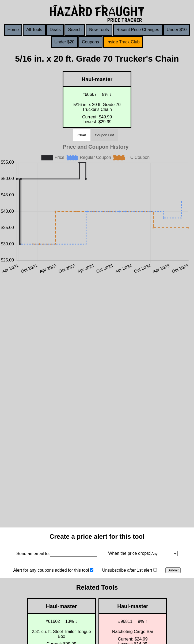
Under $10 (177, 30)
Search (75, 30)
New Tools (99, 30)
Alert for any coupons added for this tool (51, 570)
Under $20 (64, 42)
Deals (55, 30)
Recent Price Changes (138, 30)
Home (13, 30)
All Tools (34, 30)
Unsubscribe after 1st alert (127, 570)
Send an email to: (33, 554)
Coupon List (104, 135)
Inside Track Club (123, 42)
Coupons (90, 42)
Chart (82, 135)
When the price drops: (129, 553)
